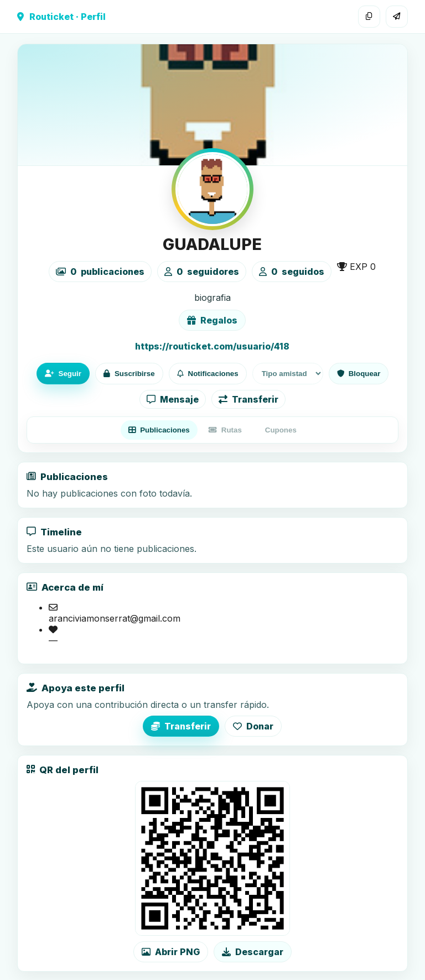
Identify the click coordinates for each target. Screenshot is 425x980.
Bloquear (359, 374)
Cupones (281, 430)
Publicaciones (159, 430)
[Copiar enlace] (369, 17)
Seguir (63, 374)
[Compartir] (397, 17)
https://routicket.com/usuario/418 (212, 346)
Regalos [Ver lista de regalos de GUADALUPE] (212, 320)
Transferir (248, 399)
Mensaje (173, 399)
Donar (253, 726)
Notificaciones (208, 374)
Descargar (253, 952)
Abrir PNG (171, 952)
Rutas (225, 430)
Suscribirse (129, 374)
